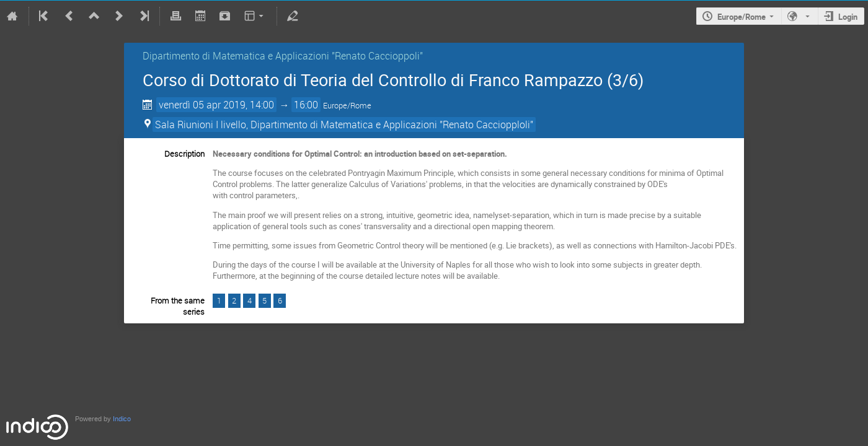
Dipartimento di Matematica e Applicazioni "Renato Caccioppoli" (283, 56)
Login (848, 17)
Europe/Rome (742, 17)
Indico (122, 419)
